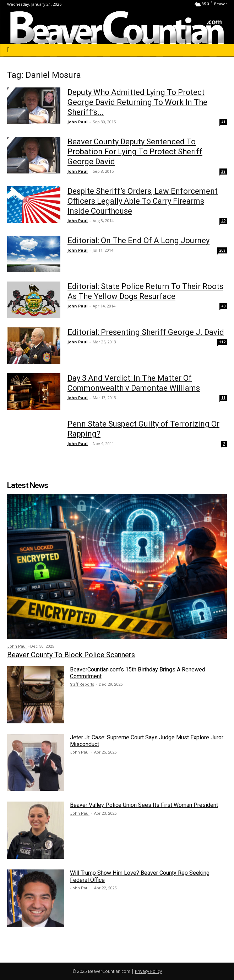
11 (223, 398)
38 (223, 171)
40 (223, 306)
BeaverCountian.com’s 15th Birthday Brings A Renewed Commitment (138, 673)
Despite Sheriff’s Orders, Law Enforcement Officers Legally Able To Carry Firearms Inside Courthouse (143, 201)
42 (223, 221)
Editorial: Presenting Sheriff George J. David (146, 332)
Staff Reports (82, 684)
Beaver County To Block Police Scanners (71, 655)
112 (222, 342)
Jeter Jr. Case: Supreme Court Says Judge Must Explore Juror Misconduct (147, 741)
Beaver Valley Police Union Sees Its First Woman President (144, 805)
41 (223, 122)
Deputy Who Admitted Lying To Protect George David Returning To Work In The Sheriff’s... (137, 102)
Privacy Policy (148, 971)
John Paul (78, 122)
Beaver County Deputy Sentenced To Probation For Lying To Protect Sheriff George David (135, 152)
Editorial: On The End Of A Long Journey (138, 240)
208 (222, 250)
